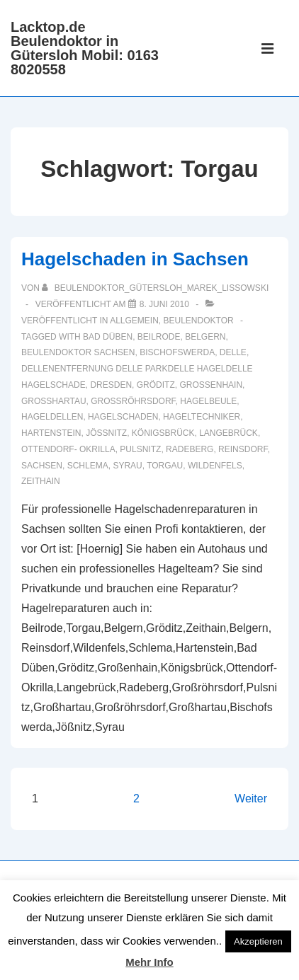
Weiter (251, 799)
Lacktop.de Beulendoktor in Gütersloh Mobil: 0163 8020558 (85, 48)
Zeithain (41, 481)
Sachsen (42, 466)
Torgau (165, 466)
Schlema (88, 466)
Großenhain (211, 385)
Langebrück (229, 433)
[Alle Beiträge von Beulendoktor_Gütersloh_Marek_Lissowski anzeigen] (155, 288)
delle (233, 352)
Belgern (205, 337)
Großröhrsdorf (133, 401)
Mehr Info (149, 962)
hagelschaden (123, 417)
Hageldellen (52, 417)
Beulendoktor (199, 321)
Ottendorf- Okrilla (68, 449)
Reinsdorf (243, 449)
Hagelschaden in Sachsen (135, 259)
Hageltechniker (202, 417)
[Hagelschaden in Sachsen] (164, 304)
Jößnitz (106, 433)
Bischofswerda (177, 352)
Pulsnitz (140, 449)
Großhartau (54, 401)
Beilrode (159, 337)
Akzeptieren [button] (258, 941)
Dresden (111, 385)
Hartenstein (51, 433)
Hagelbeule (208, 401)
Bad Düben (108, 337)
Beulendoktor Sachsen (78, 352)
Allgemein (134, 321)
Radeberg (190, 449)
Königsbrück (163, 433)
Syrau (127, 466)
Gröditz (156, 385)
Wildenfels (215, 466)
